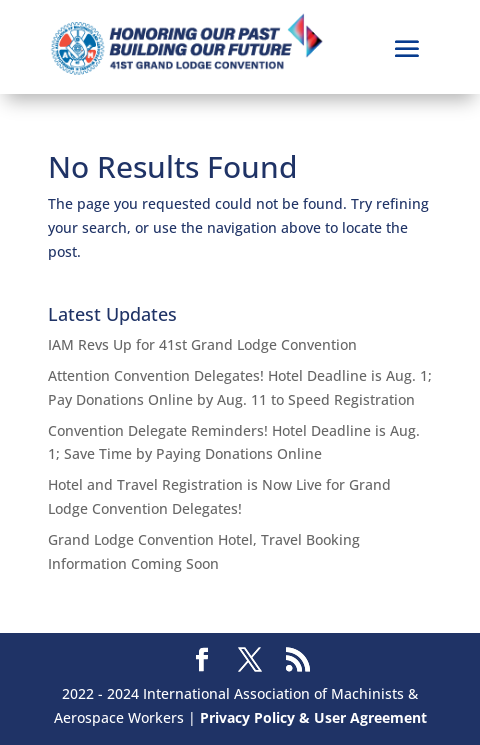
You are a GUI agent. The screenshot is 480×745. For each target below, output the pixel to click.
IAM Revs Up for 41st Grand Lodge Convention (202, 344)
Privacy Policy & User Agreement (313, 717)
